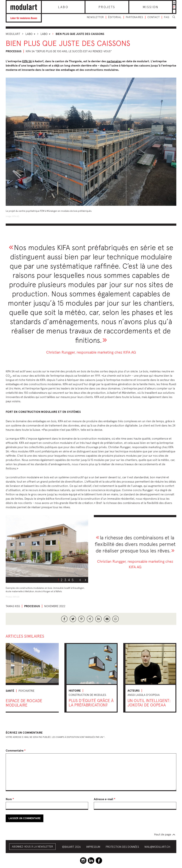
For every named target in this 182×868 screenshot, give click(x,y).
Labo (63, 7)
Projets (107, 7)
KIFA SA (27, 61)
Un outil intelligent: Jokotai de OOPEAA (149, 703)
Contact (154, 17)
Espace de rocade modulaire (24, 703)
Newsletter (95, 17)
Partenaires (135, 17)
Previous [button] (80, 580)
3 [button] (65, 580)
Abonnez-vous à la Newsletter (32, 847)
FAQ (167, 17)
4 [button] (69, 580)
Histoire (75, 691)
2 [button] (62, 580)
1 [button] (58, 580)
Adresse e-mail (105, 799)
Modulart (13, 34)
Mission (151, 7)
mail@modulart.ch (157, 847)
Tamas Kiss (13, 606)
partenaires (114, 61)
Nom (10, 799)
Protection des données (122, 847)
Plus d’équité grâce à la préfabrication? (91, 703)
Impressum (93, 847)
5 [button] (73, 580)
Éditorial (115, 17)
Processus (14, 51)
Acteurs (134, 691)
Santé (10, 691)
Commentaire (16, 751)
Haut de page (163, 834)
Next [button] (85, 580)
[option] (47, 546)
